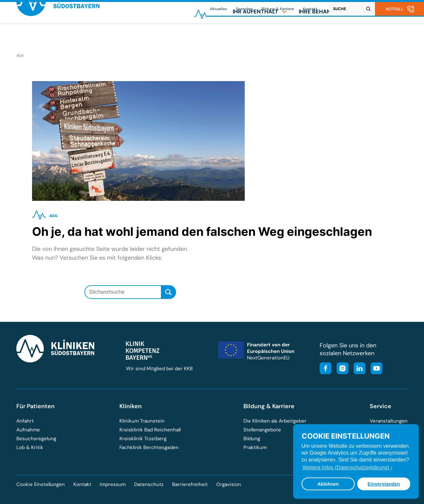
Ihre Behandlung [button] (328, 35)
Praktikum (255, 447)
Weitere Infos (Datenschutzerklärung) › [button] (347, 468)
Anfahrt (25, 421)
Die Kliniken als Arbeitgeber (275, 421)
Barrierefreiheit (190, 484)
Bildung (252, 439)
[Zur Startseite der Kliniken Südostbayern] (58, 37)
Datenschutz (149, 484)
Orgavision (229, 484)
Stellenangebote (262, 430)
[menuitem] (260, 35)
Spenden (244, 9)
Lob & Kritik (30, 447)
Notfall (395, 9)
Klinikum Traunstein (142, 421)
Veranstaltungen (389, 421)
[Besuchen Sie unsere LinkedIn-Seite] (358, 369)
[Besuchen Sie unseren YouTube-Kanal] (375, 369)
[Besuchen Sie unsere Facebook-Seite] (326, 369)
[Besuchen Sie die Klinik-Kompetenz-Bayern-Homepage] (143, 358)
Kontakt (310, 9)
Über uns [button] (387, 35)
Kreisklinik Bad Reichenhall (150, 430)
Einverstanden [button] (384, 484)
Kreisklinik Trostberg (143, 439)
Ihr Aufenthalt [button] (260, 35)
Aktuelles (219, 9)
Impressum (113, 484)
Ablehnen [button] (328, 484)
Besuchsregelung (36, 439)
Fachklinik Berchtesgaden (149, 447)
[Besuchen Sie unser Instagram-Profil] (341, 369)
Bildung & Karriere (278, 9)
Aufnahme (28, 430)
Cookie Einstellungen (41, 485)
